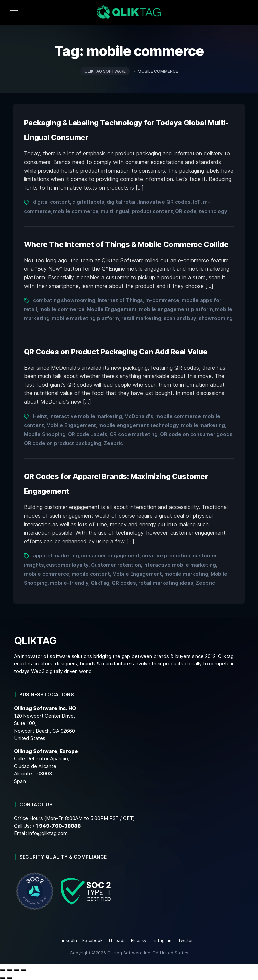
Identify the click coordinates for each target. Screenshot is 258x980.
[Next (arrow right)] (10, 978)
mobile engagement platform (176, 309)
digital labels (88, 202)
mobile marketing (203, 425)
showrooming (216, 318)
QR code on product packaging (63, 443)
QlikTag (100, 583)
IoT (197, 202)
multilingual (115, 211)
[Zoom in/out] (3, 970)
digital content (51, 202)
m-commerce (162, 300)
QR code (186, 211)
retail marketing (141, 318)
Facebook (92, 940)
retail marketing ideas (166, 583)
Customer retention (116, 565)
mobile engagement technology (138, 425)
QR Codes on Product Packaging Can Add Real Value (116, 352)
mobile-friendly (69, 583)
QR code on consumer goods (196, 434)
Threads (117, 940)
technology (213, 211)
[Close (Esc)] (24, 970)
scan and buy (180, 318)
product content (152, 211)
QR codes (124, 583)
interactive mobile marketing (86, 416)
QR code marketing (134, 434)
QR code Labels (88, 434)
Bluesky (139, 940)
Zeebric (113, 443)
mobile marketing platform (85, 318)
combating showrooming (64, 300)
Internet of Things (120, 300)
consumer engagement (110, 555)
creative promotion (166, 555)
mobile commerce (76, 211)
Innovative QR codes (164, 202)
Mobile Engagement (112, 309)
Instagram (162, 940)
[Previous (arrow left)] (3, 978)
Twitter (185, 940)
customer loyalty (67, 565)
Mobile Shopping (45, 434)
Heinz (40, 416)
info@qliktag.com (48, 833)
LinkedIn (68, 940)
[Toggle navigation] (14, 12)
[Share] (17, 970)
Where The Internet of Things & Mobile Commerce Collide (126, 244)
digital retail (122, 202)
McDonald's (139, 416)
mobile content (91, 574)
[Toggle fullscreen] (10, 970)
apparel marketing (56, 555)
